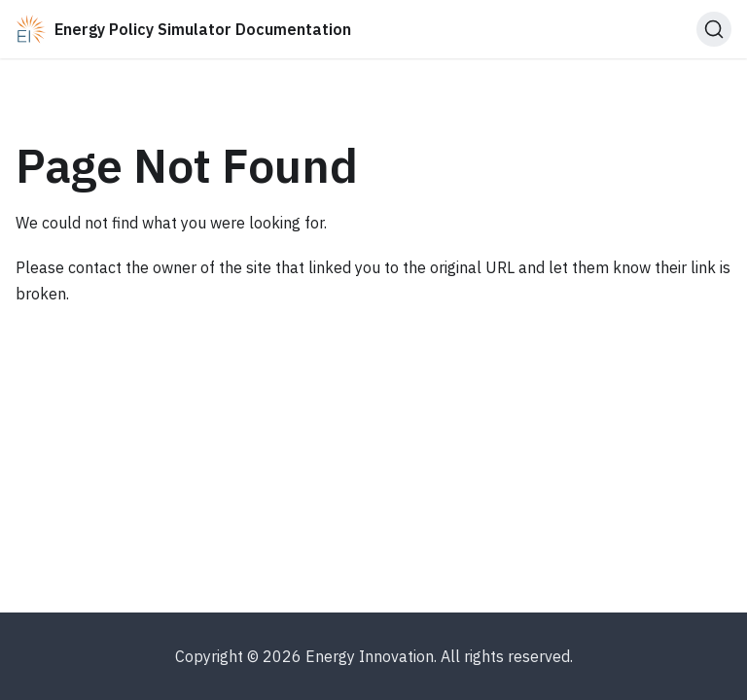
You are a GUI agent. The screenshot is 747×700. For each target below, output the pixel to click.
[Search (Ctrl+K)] (714, 29)
